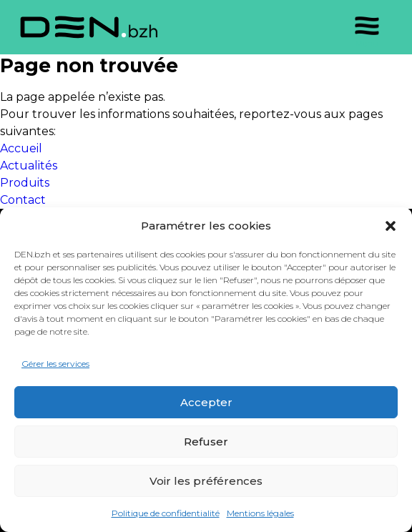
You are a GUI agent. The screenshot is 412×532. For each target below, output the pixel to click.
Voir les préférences (206, 481)
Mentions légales (260, 513)
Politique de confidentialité (166, 513)
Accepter (206, 402)
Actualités (29, 166)
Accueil (21, 148)
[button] (391, 226)
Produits (25, 183)
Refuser (206, 442)
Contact (23, 200)
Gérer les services (55, 364)
